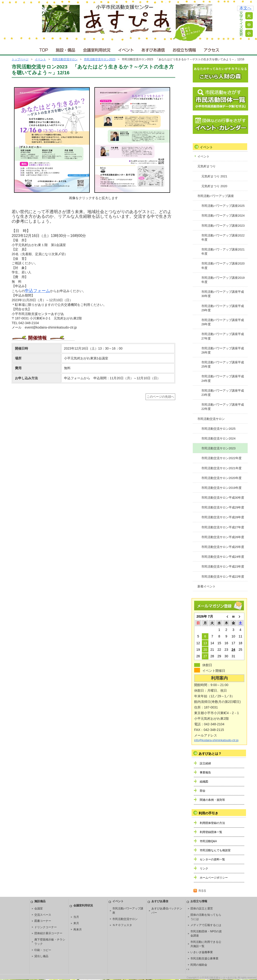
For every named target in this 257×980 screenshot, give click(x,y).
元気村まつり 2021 (214, 176)
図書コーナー (43, 921)
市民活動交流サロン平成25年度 (223, 547)
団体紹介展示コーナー (48, 933)
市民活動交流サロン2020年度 (221, 478)
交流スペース (43, 915)
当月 (76, 917)
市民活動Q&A (208, 841)
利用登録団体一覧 (211, 832)
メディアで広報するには (206, 925)
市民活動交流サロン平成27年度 (223, 527)
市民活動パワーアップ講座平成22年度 (223, 407)
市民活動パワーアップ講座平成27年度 (223, 336)
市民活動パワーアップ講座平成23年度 (223, 393)
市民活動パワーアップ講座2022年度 (223, 238)
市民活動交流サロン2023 (100, 59)
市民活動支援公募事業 (204, 959)
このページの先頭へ (160, 397)
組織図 (204, 782)
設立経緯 (205, 763)
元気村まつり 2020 (214, 186)
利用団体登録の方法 (212, 823)
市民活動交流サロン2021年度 (221, 468)
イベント (126, 49)
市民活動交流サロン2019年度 (221, 488)
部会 (203, 791)
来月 (76, 923)
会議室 (39, 908)
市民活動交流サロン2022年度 (221, 458)
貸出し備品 (41, 956)
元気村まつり (207, 166)
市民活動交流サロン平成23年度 (223, 567)
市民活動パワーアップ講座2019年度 (223, 280)
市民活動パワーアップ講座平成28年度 (223, 322)
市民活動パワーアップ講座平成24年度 (223, 378)
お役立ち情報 (184, 49)
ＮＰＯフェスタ (122, 925)
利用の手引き (208, 813)
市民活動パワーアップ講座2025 (223, 206)
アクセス (212, 49)
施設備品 (40, 901)
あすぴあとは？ (210, 754)
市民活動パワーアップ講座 (216, 196)
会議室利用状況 (97, 49)
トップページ (20, 59)
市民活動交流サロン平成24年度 (223, 557)
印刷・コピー (43, 950)
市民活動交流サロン (65, 59)
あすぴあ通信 (153, 49)
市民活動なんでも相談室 (215, 850)
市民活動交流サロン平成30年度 (223, 498)
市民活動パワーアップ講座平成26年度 (223, 350)
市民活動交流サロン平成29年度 (223, 507)
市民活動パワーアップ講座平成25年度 (223, 364)
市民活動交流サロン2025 (218, 429)
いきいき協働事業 (202, 952)
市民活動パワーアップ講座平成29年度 (223, 308)
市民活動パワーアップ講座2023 (223, 226)
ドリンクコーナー (46, 927)
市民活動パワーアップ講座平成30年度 (223, 294)
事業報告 (205, 773)
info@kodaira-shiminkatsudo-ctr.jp (216, 740)
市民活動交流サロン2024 (218, 438)
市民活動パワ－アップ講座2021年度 (223, 252)
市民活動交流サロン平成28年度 (223, 517)
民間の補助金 (199, 965)
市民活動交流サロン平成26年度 (223, 537)
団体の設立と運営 (202, 908)
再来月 (78, 930)
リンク (204, 869)
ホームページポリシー (214, 878)
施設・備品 (66, 49)
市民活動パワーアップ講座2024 (223, 216)
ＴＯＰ (43, 49)
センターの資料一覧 (212, 859)
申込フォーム (37, 291)
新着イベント (207, 586)
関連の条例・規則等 (212, 800)
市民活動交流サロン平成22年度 (223, 577)
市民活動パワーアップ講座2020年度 (223, 266)
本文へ (245, 8)
